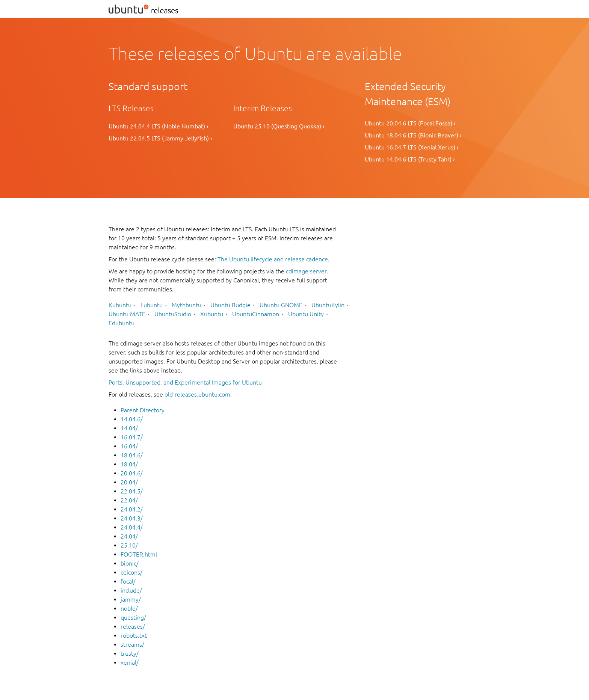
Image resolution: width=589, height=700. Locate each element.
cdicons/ (131, 572)
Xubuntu (212, 314)
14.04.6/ (132, 419)
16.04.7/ (132, 437)
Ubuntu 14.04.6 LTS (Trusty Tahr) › (410, 159)
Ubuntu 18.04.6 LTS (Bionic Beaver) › (413, 135)
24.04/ (129, 536)
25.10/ (129, 545)
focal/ (128, 581)
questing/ (133, 617)
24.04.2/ (132, 509)
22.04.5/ (132, 491)
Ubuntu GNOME (281, 305)
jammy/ (131, 599)
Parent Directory (143, 410)
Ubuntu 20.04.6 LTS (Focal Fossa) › (410, 123)
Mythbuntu (187, 305)
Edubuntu (122, 323)
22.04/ (129, 500)
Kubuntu (120, 305)
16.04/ (129, 446)
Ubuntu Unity (306, 314)
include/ (131, 590)
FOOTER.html (139, 554)
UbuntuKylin (328, 305)
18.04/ (129, 464)
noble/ (129, 608)
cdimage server (306, 271)
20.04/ (129, 482)
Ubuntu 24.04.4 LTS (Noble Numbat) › (159, 126)
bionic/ (130, 563)
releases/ (133, 626)
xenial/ (130, 662)
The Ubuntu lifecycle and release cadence (273, 259)
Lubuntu (152, 305)
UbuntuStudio (173, 314)
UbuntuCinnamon (256, 314)
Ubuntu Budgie (230, 305)
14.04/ (129, 428)
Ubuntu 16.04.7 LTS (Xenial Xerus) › (412, 147)
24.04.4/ (132, 527)
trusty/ (130, 653)
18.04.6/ (132, 455)
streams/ (132, 644)
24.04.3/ (132, 518)
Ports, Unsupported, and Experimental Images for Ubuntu (185, 382)
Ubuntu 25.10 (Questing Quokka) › (279, 126)
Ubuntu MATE (127, 314)
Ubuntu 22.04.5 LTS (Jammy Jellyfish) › (160, 138)
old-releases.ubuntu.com (197, 394)
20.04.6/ (132, 473)
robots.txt (134, 635)
